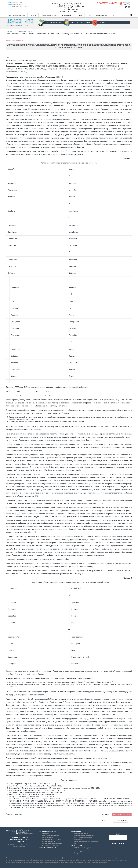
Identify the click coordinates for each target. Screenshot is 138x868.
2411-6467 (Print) (17, 3)
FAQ (76, 844)
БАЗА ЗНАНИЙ (67, 15)
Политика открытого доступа (51, 840)
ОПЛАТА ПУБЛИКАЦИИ (54, 23)
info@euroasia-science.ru (83, 854)
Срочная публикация (114, 3)
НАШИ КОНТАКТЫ (102, 15)
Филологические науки (14, 41)
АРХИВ (89, 15)
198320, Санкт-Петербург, (83, 848)
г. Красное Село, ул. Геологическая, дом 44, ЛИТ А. (86, 851)
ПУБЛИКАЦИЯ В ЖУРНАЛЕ (49, 15)
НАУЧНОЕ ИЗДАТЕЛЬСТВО (17, 15)
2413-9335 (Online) (18, 5)
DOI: (10, 7)
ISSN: (10, 3)
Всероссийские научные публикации (86, 842)
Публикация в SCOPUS (103, 3)
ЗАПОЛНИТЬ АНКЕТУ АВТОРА (81, 23)
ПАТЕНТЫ (79, 15)
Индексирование (47, 838)
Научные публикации (49, 842)
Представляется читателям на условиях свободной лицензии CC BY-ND (35, 77)
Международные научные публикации (83, 839)
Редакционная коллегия (50, 846)
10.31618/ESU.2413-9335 (19, 7)
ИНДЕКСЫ (101, 23)
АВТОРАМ (33, 15)
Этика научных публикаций (50, 835)
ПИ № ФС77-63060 (74, 10)
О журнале (45, 833)
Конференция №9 (121, 821)
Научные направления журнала (52, 844)
